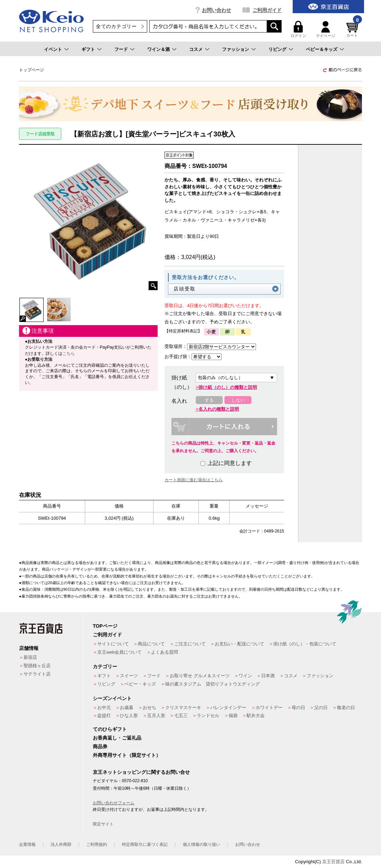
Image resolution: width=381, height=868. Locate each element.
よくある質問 (165, 652)
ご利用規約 (97, 844)
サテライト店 (37, 674)
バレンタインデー (228, 708)
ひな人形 (129, 715)
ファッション (236, 49)
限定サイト (103, 824)
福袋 (233, 715)
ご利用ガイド (267, 10)
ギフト (88, 49)
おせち (149, 708)
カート (353, 29)
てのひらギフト (110, 729)
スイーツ (129, 676)
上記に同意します (226, 463)
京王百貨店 (333, 862)
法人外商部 (61, 844)
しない (238, 400)
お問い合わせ (216, 10)
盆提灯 (104, 715)
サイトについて (113, 644)
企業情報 (27, 844)
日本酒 (268, 676)
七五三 (181, 715)
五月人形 (156, 715)
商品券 (100, 746)
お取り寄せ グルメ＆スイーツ (200, 676)
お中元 (104, 708)
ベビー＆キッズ (322, 49)
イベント (53, 49)
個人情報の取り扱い (202, 844)
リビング (277, 49)
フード (121, 49)
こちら (69, 354)
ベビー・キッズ (140, 684)
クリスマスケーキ (183, 708)
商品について (151, 644)
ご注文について (190, 644)
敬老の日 (346, 708)
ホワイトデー (269, 708)
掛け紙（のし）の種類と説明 (228, 387)
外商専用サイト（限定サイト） (127, 755)
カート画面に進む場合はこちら (194, 480)
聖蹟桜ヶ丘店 (37, 666)
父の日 (321, 708)
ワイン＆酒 (158, 49)
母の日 (298, 708)
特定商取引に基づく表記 (145, 844)
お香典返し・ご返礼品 (117, 738)
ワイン (245, 676)
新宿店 (30, 657)
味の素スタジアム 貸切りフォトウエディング (212, 684)
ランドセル (208, 715)
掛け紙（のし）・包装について (305, 644)
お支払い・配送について (240, 644)
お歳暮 (127, 708)
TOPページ (105, 626)
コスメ (196, 49)
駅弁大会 (256, 715)
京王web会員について (119, 652)
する (209, 400)
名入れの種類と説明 (219, 409)
